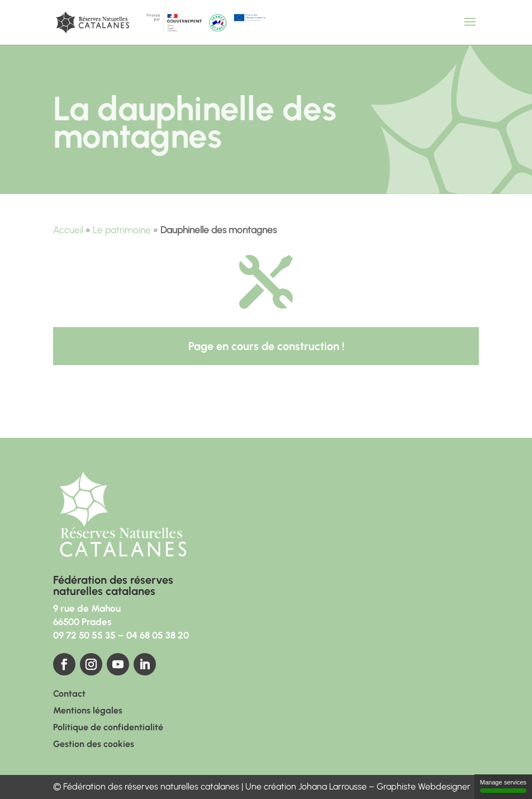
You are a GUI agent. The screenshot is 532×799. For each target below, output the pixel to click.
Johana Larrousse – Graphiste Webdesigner (384, 786)
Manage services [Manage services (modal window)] (503, 786)
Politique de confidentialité (108, 728)
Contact (69, 694)
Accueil (68, 230)
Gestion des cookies (94, 745)
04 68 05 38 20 (158, 635)
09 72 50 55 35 (84, 635)
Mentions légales (88, 711)
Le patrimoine (122, 230)
